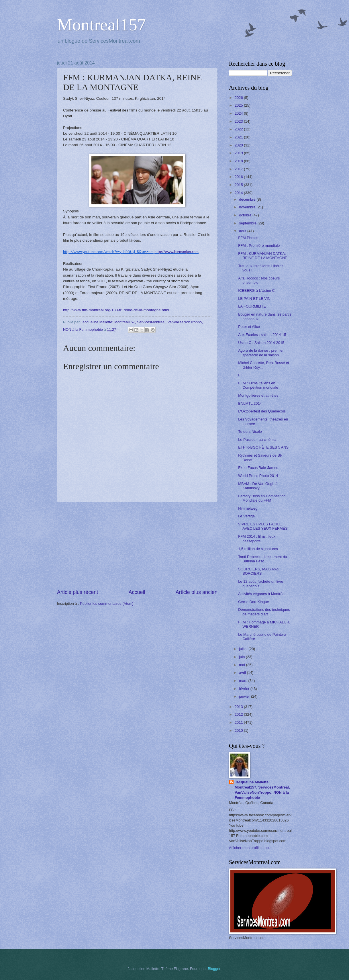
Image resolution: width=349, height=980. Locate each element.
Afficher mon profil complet (251, 848)
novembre (248, 207)
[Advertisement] (137, 545)
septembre (248, 223)
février (245, 689)
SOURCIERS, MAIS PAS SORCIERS (259, 571)
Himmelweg (248, 508)
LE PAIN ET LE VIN (254, 299)
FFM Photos (248, 238)
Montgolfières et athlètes (258, 395)
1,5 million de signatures (258, 549)
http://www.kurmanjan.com (177, 252)
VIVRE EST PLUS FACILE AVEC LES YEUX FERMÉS (263, 526)
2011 (239, 722)
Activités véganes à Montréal (262, 594)
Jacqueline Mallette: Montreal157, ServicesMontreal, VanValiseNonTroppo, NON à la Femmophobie (262, 790)
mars (244, 681)
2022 (239, 129)
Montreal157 (101, 25)
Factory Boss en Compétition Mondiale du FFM (262, 498)
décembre (248, 199)
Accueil (137, 592)
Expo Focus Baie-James (258, 468)
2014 (239, 193)
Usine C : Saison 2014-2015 (261, 343)
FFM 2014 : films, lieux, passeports (257, 539)
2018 (239, 161)
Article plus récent (78, 592)
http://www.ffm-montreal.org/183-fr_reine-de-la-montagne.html (116, 310)
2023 (239, 121)
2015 (239, 185)
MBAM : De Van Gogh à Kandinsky (258, 486)
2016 (239, 177)
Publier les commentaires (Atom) (107, 604)
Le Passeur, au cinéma (257, 440)
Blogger (214, 969)
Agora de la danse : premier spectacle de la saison (261, 353)
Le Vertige (246, 516)
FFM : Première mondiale (259, 246)
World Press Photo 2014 (258, 476)
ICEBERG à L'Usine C (256, 291)
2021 (239, 137)
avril (243, 673)
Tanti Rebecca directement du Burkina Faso (262, 559)
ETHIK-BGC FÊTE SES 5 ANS (263, 447)
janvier (245, 696)
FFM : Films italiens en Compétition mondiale (258, 385)
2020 (239, 145)
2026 (239, 98)
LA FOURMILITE (252, 306)
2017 (239, 169)
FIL (241, 375)
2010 (239, 730)
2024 (239, 113)
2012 (239, 714)
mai (242, 665)
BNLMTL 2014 (250, 403)
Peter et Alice (249, 327)
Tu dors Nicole (250, 432)
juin (242, 657)
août (243, 231)
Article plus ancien (197, 592)
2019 (239, 153)
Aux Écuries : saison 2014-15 (262, 335)
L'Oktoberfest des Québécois (262, 411)
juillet (244, 649)
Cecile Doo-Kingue (253, 602)
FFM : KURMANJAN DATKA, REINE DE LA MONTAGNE (263, 256)
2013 (239, 707)
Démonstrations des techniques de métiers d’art (264, 612)
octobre (246, 215)
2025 (239, 105)
